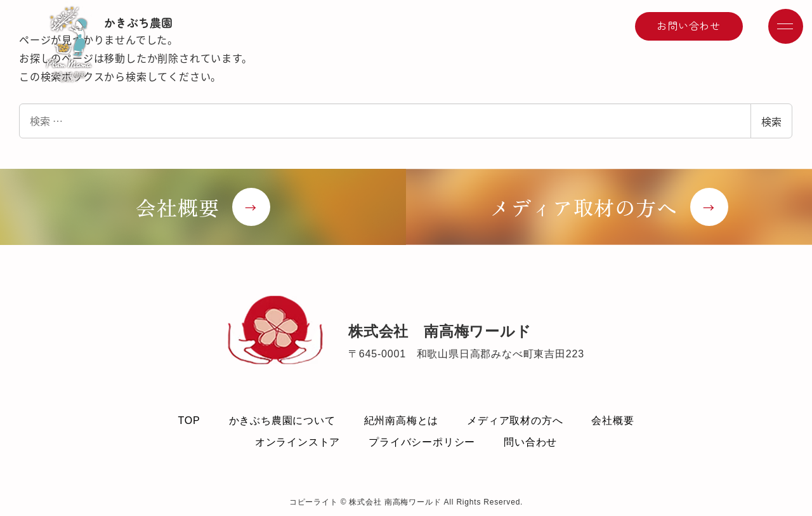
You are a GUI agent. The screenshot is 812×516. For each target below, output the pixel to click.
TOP (189, 420)
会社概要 (612, 420)
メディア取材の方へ (515, 420)
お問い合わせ (689, 25)
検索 (771, 121)
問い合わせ (530, 442)
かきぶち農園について (282, 420)
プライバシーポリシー (422, 442)
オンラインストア (298, 442)
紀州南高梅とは (402, 420)
